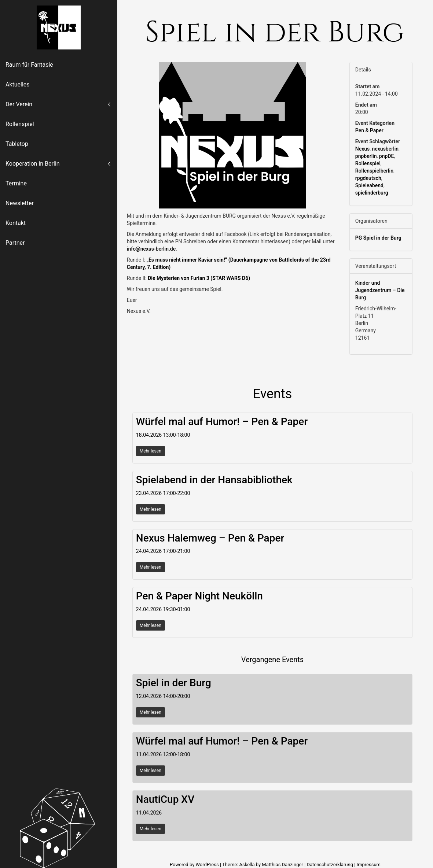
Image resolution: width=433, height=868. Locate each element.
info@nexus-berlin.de (151, 249)
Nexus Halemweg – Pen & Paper (210, 538)
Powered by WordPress (195, 865)
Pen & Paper (369, 130)
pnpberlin (366, 156)
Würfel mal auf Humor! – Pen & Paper (222, 422)
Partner (15, 243)
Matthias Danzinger (282, 865)
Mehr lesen (151, 451)
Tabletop (17, 144)
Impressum (369, 865)
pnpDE (387, 156)
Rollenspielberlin (374, 171)
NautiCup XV (165, 799)
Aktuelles (18, 84)
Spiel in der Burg (174, 683)
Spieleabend (369, 185)
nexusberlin (386, 149)
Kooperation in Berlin (33, 164)
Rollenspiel (20, 124)
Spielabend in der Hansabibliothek (214, 480)
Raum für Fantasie (29, 65)
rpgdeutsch (368, 178)
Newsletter (20, 203)
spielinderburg (372, 193)
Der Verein (19, 104)
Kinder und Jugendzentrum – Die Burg (380, 290)
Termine (16, 183)
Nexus (362, 149)
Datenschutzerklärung (330, 865)
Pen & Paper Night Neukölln (199, 596)
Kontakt (16, 223)
